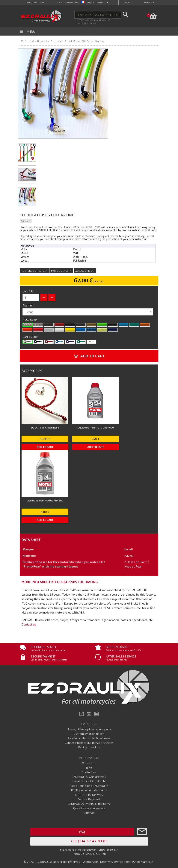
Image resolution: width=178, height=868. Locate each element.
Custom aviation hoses (89, 732)
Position (28, 304)
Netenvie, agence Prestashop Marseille (127, 860)
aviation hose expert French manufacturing (85, 2)
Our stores (89, 762)
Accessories (85, 269)
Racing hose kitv (89, 746)
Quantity (28, 289)
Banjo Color (31, 335)
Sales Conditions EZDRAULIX (89, 784)
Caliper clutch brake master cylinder (89, 741)
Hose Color (30, 318)
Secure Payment (89, 798)
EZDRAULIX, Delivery (89, 793)
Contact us (29, 623)
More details (61, 269)
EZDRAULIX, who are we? (89, 775)
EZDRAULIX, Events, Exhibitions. (89, 802)
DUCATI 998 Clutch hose (45, 426)
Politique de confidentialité (89, 789)
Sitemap (89, 811)
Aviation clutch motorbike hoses (89, 737)
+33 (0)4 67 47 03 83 (35, 2)
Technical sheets (34, 269)
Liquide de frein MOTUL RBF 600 (96, 426)
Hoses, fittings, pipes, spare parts (89, 728)
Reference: (26, 219)
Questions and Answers (89, 807)
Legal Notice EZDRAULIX (89, 780)
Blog (89, 766)
